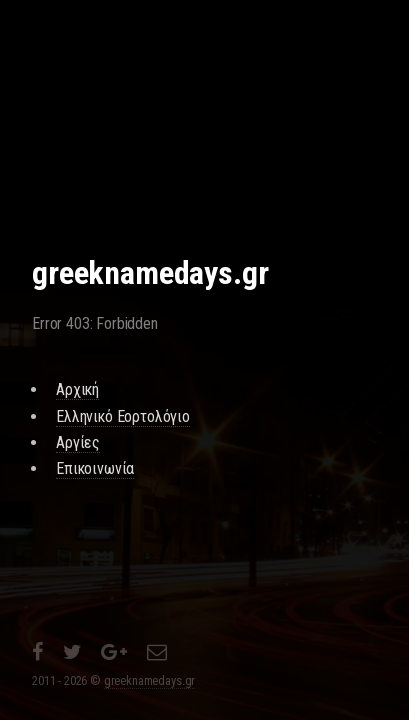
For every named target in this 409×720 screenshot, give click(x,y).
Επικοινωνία (95, 468)
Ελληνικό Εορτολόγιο (123, 416)
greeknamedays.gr (149, 680)
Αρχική (77, 389)
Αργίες (78, 442)
